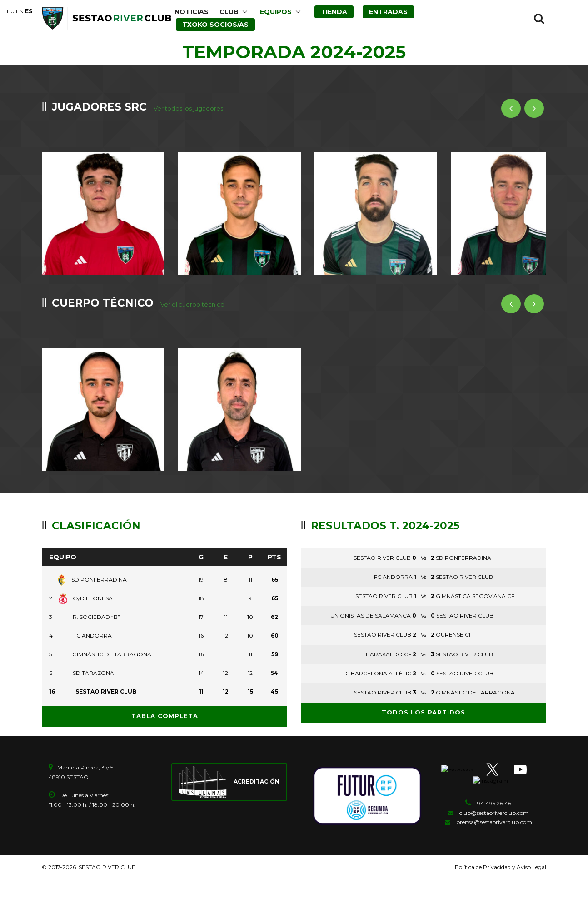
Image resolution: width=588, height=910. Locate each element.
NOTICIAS (192, 12)
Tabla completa (165, 702)
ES (29, 11)
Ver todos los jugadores (188, 108)
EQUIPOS (276, 12)
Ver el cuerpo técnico (192, 297)
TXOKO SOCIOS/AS (215, 25)
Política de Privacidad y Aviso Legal (501, 853)
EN (20, 11)
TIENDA (334, 12)
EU (11, 11)
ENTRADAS (388, 12)
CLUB (229, 12)
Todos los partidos (424, 699)
